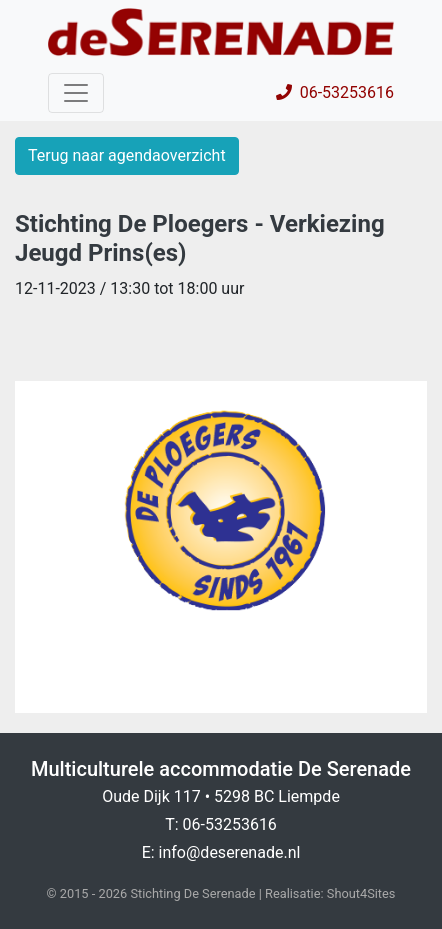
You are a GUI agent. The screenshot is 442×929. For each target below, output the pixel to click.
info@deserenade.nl (230, 852)
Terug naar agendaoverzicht (127, 155)
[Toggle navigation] (76, 93)
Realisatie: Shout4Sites (330, 893)
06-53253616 (335, 92)
